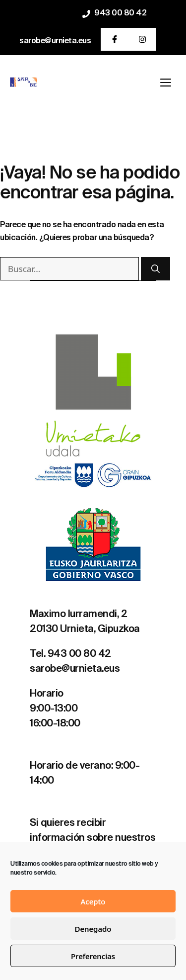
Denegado (93, 929)
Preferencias (93, 956)
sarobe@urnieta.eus (55, 41)
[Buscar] (155, 269)
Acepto (93, 901)
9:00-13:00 (54, 709)
